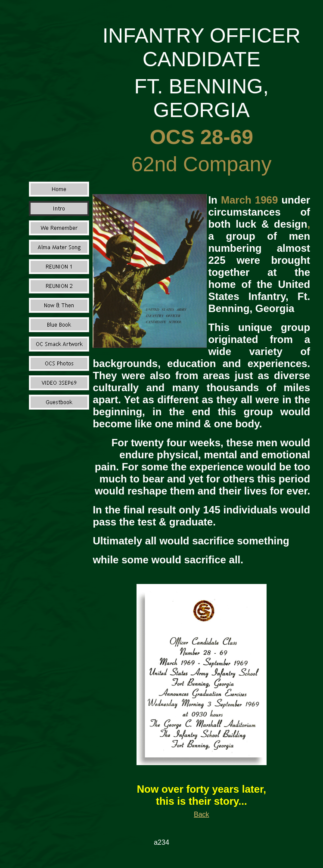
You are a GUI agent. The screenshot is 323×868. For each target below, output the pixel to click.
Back (202, 814)
